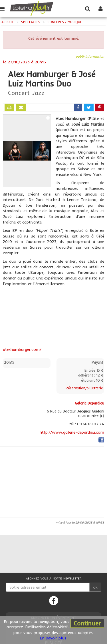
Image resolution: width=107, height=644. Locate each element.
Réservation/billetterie (84, 388)
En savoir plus (53, 638)
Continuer (87, 623)
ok (95, 587)
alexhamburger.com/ (22, 349)
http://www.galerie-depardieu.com (72, 432)
